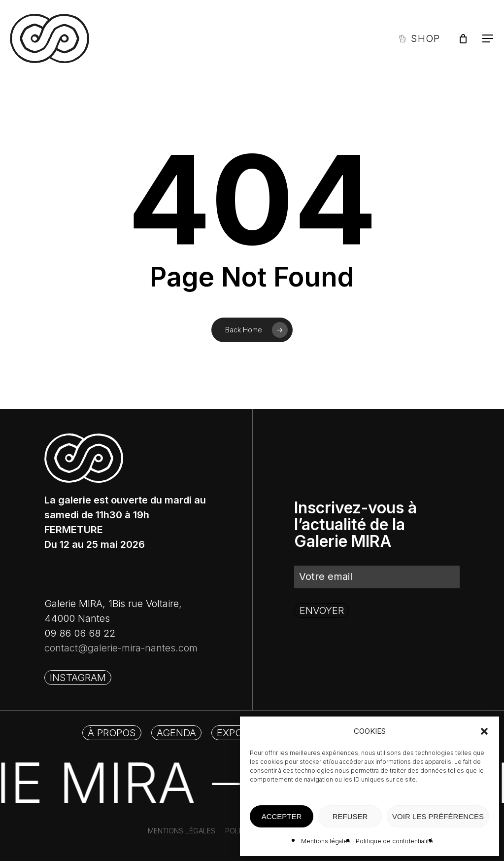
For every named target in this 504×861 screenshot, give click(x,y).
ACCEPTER (282, 816)
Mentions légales (326, 841)
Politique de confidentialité (394, 841)
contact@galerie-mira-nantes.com (121, 648)
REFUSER (350, 816)
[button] (484, 731)
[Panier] (463, 38)
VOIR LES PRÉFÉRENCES (438, 816)
